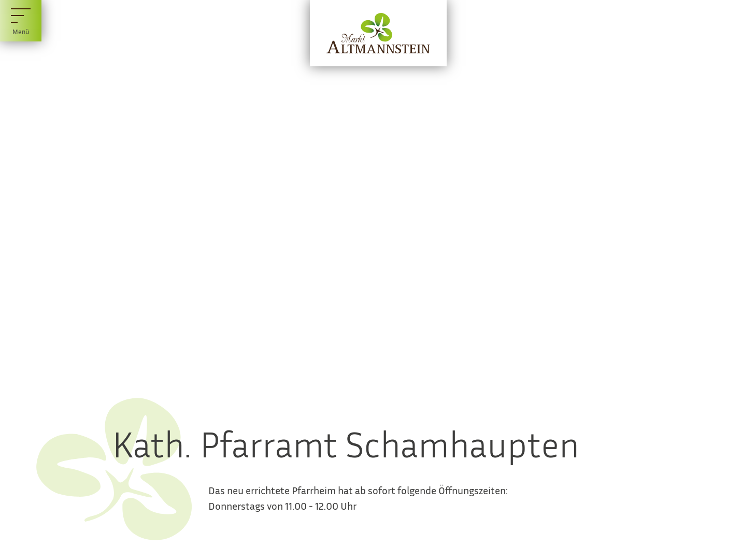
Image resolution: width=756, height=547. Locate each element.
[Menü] (21, 21)
